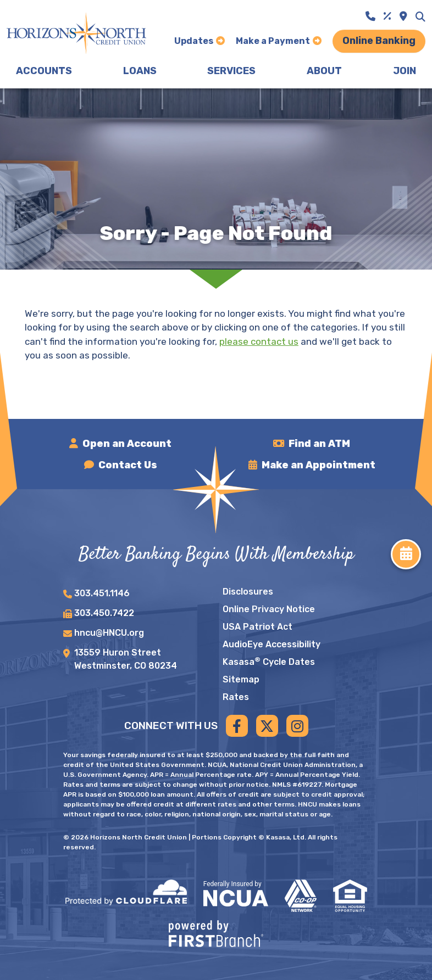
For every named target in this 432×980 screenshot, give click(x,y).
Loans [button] (140, 71)
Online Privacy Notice (269, 609)
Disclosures (248, 592)
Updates (194, 41)
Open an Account (127, 444)
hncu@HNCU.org (109, 633)
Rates (236, 697)
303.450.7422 (104, 613)
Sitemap (241, 679)
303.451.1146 (102, 593)
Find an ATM (319, 444)
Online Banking (379, 41)
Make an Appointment (319, 465)
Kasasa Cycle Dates (269, 662)
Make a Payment (273, 41)
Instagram (297, 726)
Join (405, 71)
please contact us (259, 341)
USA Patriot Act (257, 627)
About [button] (324, 71)
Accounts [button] (44, 71)
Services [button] (231, 71)
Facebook (237, 726)
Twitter (267, 726)
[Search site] (420, 16)
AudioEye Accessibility (272, 644)
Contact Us (128, 465)
